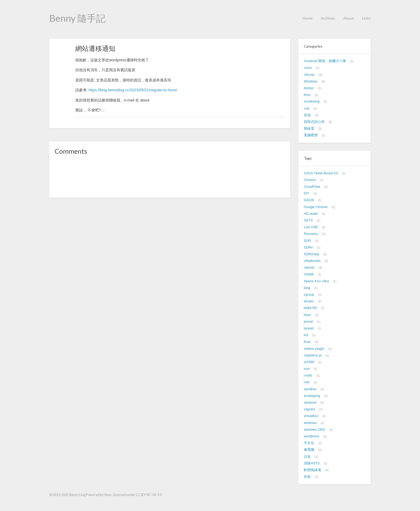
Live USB (311, 227)
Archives (328, 18)
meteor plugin (314, 349)
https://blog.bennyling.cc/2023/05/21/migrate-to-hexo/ (133, 90)
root (307, 369)
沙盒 (307, 457)
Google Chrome (316, 207)
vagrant (309, 409)
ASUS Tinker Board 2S (321, 173)
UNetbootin (312, 261)
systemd (310, 403)
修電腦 (309, 450)
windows (310, 423)
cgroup (309, 295)
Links (366, 18)
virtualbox (311, 416)
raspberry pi (313, 355)
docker (309, 88)
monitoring (312, 102)
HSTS (308, 220)
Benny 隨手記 (77, 18)
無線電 (309, 129)
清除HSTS (312, 463)
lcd (306, 335)
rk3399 (309, 362)
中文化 (309, 443)
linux (307, 95)
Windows (311, 81)
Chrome (310, 180)
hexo (307, 315)
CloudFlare (312, 187)
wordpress (312, 436)
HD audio (311, 214)
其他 (307, 115)
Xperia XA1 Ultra (316, 281)
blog (307, 288)
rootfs (308, 375)
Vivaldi (309, 274)
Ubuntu (309, 75)
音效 (307, 477)
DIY (307, 193)
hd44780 (310, 308)
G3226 (309, 200)
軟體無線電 (312, 470)
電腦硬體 (311, 135)
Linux (308, 68)
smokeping (312, 396)
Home (308, 18)
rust (307, 108)
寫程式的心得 (314, 122)
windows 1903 (314, 430)
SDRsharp (312, 254)
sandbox (310, 389)
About (349, 18)
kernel (308, 322)
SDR (307, 241)
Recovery (311, 234)
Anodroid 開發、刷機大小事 (325, 61)
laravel (309, 328)
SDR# (308, 247)
